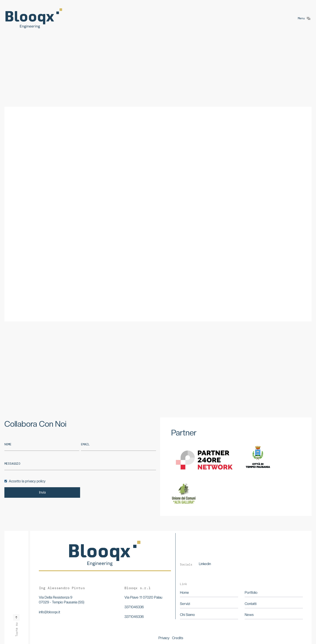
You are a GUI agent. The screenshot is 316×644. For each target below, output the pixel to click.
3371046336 (134, 607)
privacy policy (35, 481)
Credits (178, 638)
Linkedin (205, 564)
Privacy (164, 638)
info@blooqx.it (49, 612)
